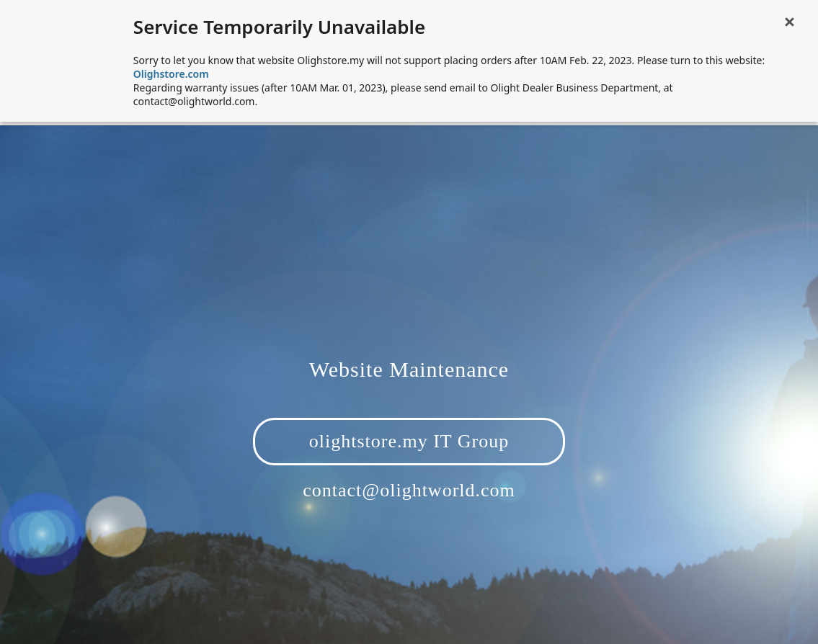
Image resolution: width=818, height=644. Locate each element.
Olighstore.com (171, 74)
